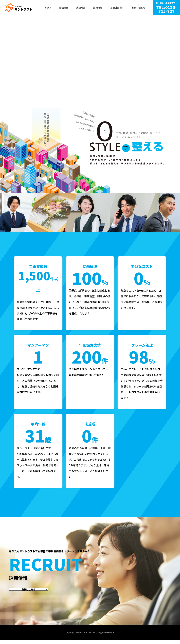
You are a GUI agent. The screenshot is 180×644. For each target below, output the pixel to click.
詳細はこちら (29, 591)
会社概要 (64, 8)
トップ (48, 8)
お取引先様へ (117, 8)
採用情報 (98, 8)
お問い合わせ (139, 8)
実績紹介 (81, 8)
